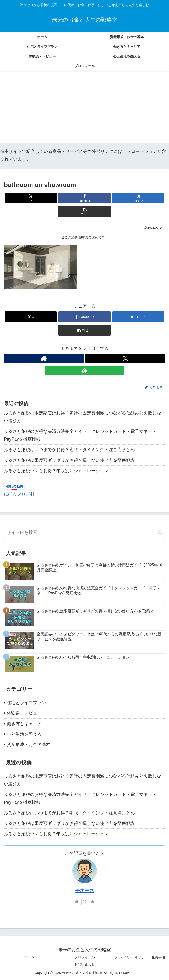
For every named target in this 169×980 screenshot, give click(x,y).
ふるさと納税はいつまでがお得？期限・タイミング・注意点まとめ (69, 450)
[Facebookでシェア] (84, 198)
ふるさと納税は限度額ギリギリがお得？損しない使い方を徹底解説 (69, 460)
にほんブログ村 (19, 494)
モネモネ (85, 891)
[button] (84, 211)
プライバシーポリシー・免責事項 (140, 957)
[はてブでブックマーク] (138, 198)
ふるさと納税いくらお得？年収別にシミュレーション (56, 471)
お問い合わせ (85, 964)
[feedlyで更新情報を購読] (84, 371)
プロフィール (85, 957)
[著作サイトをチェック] (44, 358)
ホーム (30, 957)
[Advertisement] (84, 109)
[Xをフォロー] (125, 358)
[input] (84, 532)
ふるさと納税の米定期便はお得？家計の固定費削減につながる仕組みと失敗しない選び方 (82, 417)
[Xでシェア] (31, 198)
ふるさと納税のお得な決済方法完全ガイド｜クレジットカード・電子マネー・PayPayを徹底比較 (80, 435)
